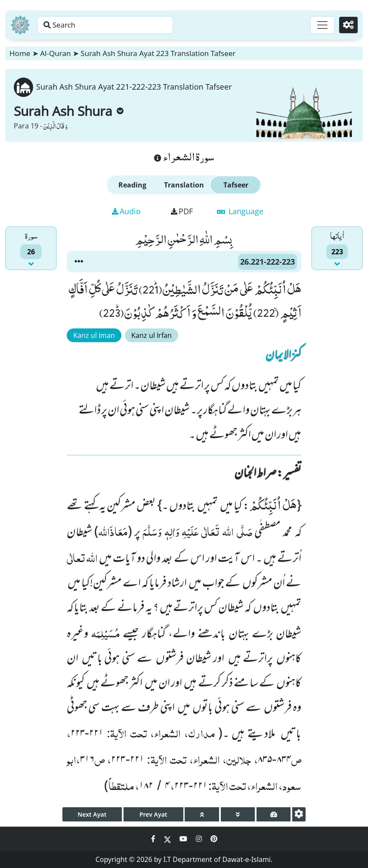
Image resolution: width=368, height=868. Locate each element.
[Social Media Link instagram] (200, 839)
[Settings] (347, 25)
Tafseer (236, 185)
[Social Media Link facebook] (154, 839)
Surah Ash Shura (69, 111)
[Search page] (135, 25)
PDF (182, 211)
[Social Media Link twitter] (168, 839)
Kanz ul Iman (94, 335)
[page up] (202, 814)
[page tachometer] (274, 814)
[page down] (238, 814)
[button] (79, 262)
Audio (126, 211)
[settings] (299, 814)
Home (20, 53)
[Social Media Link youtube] (184, 839)
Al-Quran (55, 53)
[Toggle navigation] (319, 25)
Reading (132, 185)
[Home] (20, 25)
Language (240, 211)
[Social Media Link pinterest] (214, 839)
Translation (184, 185)
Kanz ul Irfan (152, 335)
